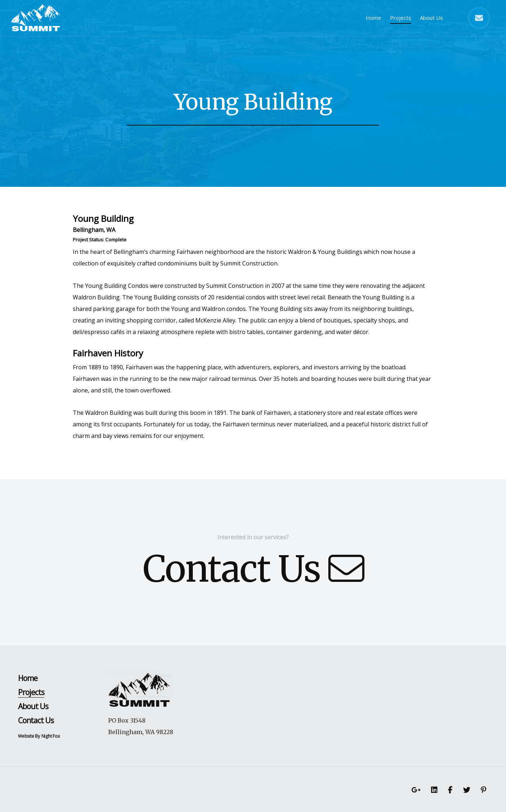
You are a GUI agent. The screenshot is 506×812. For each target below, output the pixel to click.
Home (374, 18)
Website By (29, 736)
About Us (431, 18)
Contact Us (253, 569)
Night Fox (51, 736)
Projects (401, 18)
